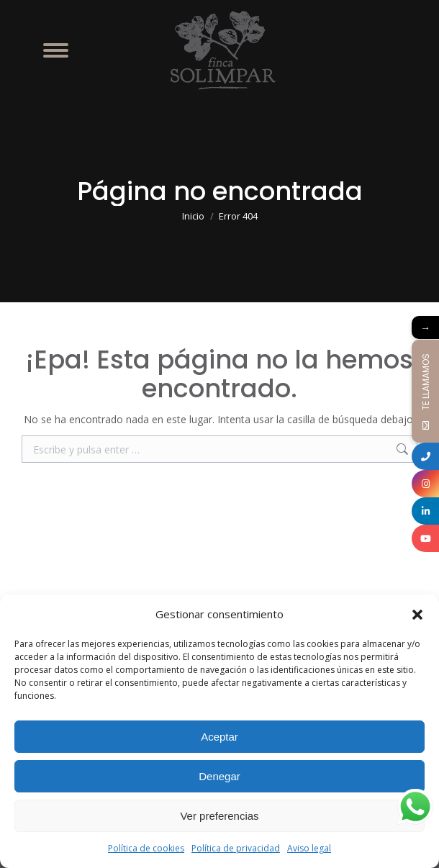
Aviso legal (309, 848)
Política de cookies (146, 848)
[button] (417, 615)
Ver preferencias (219, 816)
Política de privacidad (236, 848)
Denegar (219, 776)
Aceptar (219, 737)
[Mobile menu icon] (56, 50)
